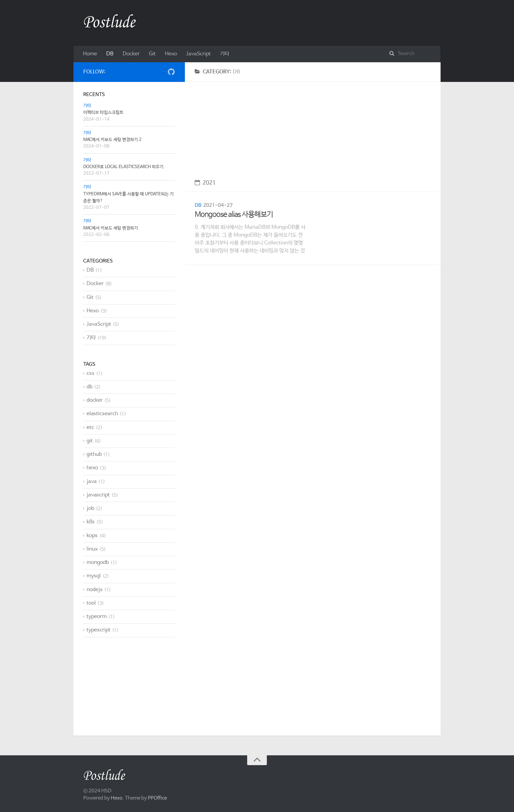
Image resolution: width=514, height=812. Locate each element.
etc (90, 427)
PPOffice (157, 798)
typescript (99, 630)
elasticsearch (102, 414)
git (90, 441)
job (90, 508)
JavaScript (198, 54)
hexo (92, 468)
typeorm (97, 617)
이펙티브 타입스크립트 (103, 113)
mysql (94, 576)
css (90, 373)
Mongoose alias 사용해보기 (234, 215)
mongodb (98, 562)
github (94, 454)
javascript (98, 495)
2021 (205, 183)
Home (90, 54)
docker (95, 400)
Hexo (171, 54)
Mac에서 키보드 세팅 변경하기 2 (112, 140)
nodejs (95, 590)
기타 (225, 54)
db (89, 387)
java (92, 482)
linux (92, 549)
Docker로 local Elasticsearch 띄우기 (123, 167)
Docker (131, 54)
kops (92, 536)
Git (152, 54)
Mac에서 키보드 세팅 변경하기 (111, 228)
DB (110, 54)
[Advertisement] (313, 128)
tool (91, 603)
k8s (91, 522)
